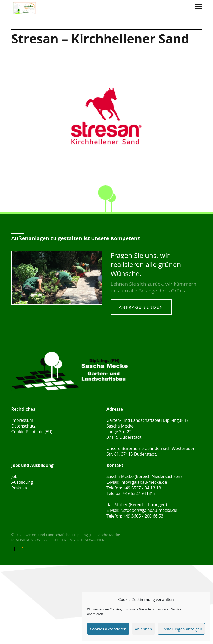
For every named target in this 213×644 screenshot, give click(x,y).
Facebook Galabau (15, 549)
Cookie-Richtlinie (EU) (32, 432)
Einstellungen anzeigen (181, 629)
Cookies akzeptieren (108, 629)
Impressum (22, 420)
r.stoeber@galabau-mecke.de (149, 510)
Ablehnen (144, 629)
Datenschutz (24, 426)
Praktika (19, 488)
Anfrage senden (141, 307)
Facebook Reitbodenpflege (23, 549)
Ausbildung (22, 482)
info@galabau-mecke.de (144, 482)
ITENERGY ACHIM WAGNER (81, 540)
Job (15, 476)
